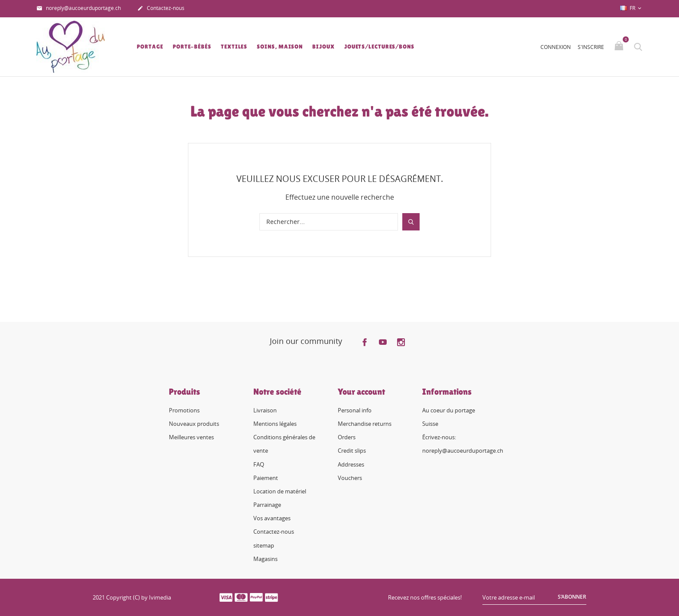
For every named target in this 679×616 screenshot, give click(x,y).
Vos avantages (272, 518)
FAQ (259, 464)
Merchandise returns (365, 424)
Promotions (184, 410)
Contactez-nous (161, 9)
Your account (361, 392)
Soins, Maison (280, 47)
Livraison (265, 410)
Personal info (355, 410)
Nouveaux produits (194, 424)
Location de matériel (280, 491)
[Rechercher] (329, 222)
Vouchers (350, 478)
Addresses (351, 464)
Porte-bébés (192, 47)
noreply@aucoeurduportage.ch (79, 9)
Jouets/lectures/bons (379, 47)
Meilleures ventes (191, 437)
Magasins (265, 559)
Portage (150, 47)
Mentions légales (275, 424)
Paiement (266, 478)
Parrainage (267, 505)
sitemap (264, 545)
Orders (347, 437)
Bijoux (323, 47)
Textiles (234, 47)
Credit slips (352, 451)
